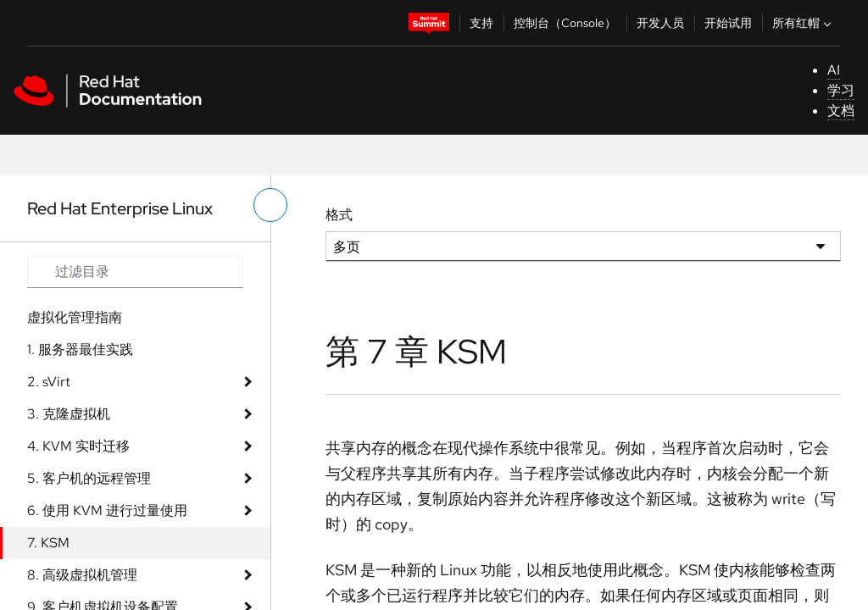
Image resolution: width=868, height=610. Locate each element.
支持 (481, 23)
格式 (339, 215)
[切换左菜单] (270, 205)
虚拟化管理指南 (75, 317)
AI (834, 70)
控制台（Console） (565, 23)
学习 (841, 90)
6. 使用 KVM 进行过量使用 (107, 510)
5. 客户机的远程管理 (89, 478)
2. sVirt (49, 382)
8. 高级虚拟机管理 (82, 575)
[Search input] (135, 272)
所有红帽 (804, 23)
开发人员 (660, 23)
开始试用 (728, 23)
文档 (841, 111)
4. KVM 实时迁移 (78, 446)
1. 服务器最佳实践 (80, 349)
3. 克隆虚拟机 (69, 414)
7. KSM (48, 543)
